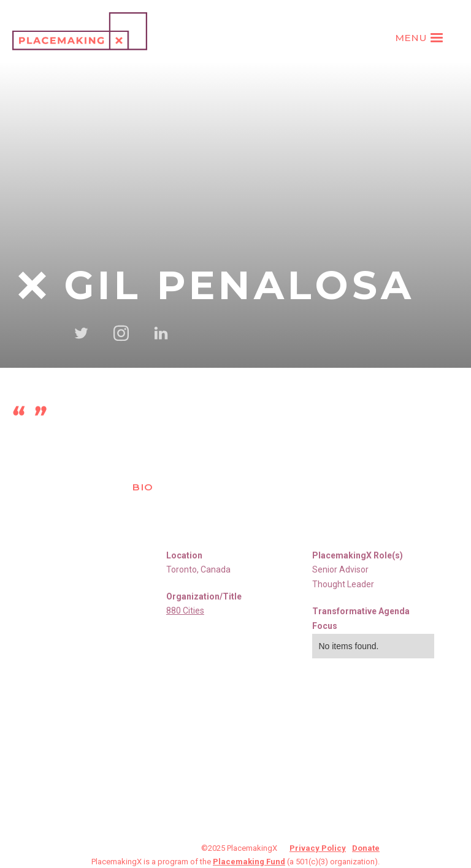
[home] (80, 31)
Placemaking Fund (249, 862)
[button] (421, 38)
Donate (366, 848)
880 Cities (185, 611)
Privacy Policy (318, 848)
